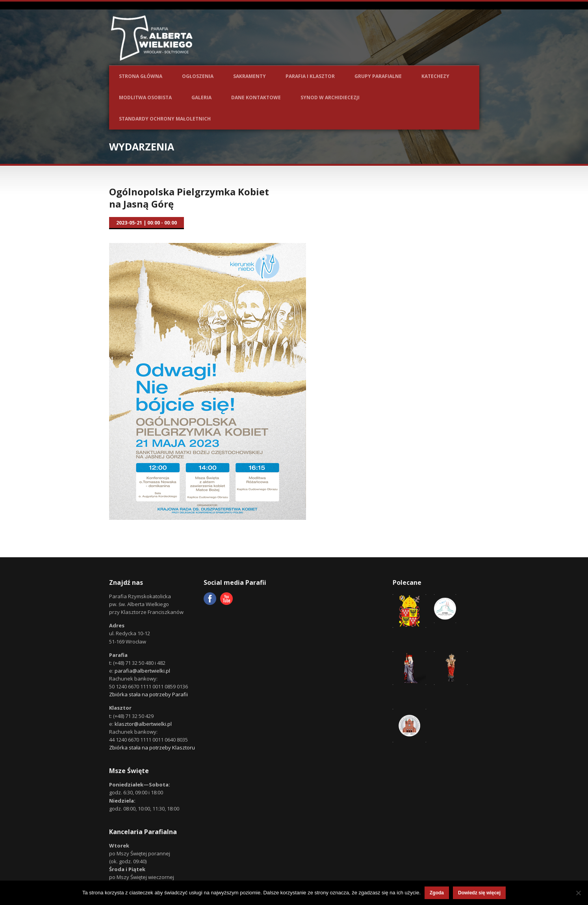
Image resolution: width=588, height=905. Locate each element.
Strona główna (141, 76)
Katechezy (435, 76)
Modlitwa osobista (145, 97)
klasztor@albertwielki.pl (143, 724)
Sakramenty (249, 76)
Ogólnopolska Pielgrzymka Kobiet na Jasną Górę (189, 198)
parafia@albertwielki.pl (142, 671)
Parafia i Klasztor (310, 76)
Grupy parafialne (378, 76)
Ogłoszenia (198, 76)
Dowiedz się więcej (479, 893)
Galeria (201, 97)
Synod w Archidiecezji (330, 97)
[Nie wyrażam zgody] (578, 893)
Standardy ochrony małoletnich (165, 119)
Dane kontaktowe (256, 97)
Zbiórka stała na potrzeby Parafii (148, 694)
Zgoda (437, 893)
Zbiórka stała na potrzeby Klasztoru (152, 747)
